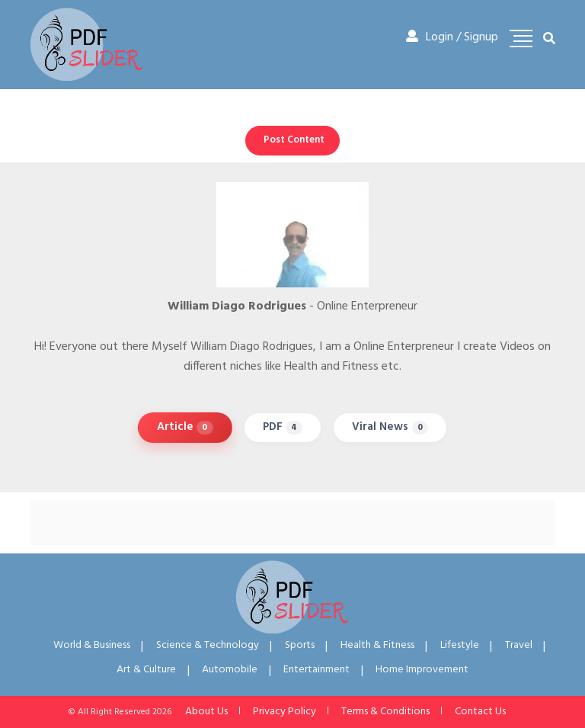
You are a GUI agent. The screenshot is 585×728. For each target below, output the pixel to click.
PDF (283, 427)
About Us (206, 712)
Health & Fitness (377, 645)
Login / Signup (452, 37)
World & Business (92, 645)
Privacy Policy (285, 712)
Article (185, 427)
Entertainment (316, 670)
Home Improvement (422, 670)
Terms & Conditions (385, 712)
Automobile (230, 670)
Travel (519, 645)
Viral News (390, 427)
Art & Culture (146, 670)
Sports (300, 645)
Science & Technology (208, 645)
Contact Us (480, 712)
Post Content (294, 140)
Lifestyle (460, 645)
